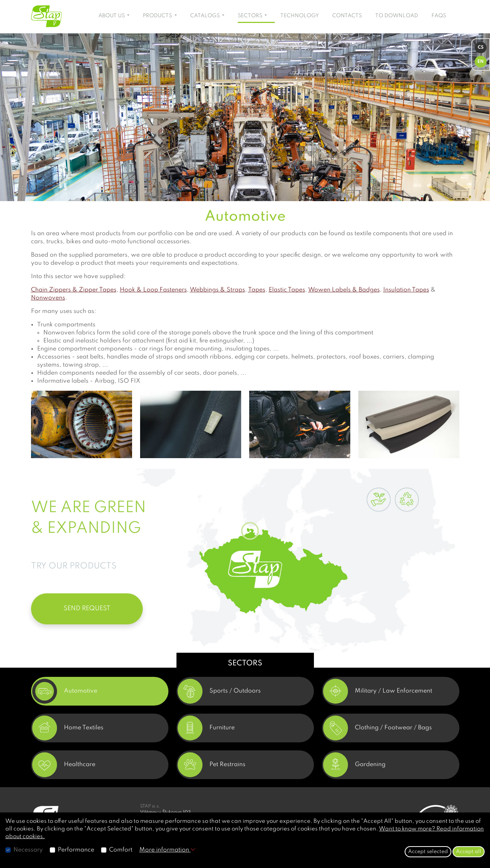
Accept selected (428, 852)
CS (481, 47)
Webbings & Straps (217, 290)
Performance (76, 850)
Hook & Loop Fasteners (153, 290)
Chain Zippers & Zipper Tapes (74, 290)
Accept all (469, 852)
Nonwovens (48, 298)
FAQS (439, 16)
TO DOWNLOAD (397, 16)
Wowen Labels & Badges (344, 290)
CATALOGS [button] (206, 16)
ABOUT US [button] (112, 16)
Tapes (257, 290)
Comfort (121, 850)
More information (167, 850)
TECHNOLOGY (300, 16)
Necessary (28, 850)
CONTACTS (347, 16)
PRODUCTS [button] (158, 16)
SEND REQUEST (87, 608)
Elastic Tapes (287, 290)
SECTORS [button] (251, 16)
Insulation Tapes (406, 290)
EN (481, 62)
